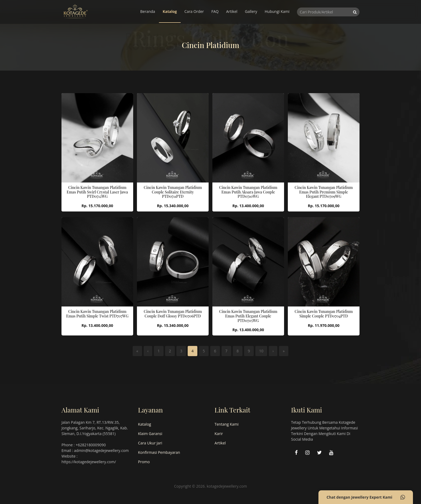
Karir (219, 434)
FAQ (215, 11)
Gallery (251, 11)
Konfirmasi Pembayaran (159, 452)
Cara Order (194, 11)
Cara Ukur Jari (150, 443)
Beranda (148, 11)
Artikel (232, 11)
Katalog (170, 11)
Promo (144, 462)
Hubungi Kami (277, 11)
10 (261, 351)
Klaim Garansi (150, 434)
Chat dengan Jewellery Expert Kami (366, 497)
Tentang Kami (227, 424)
